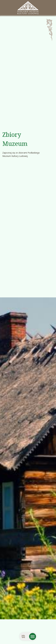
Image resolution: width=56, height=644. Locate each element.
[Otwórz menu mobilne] (33, 636)
